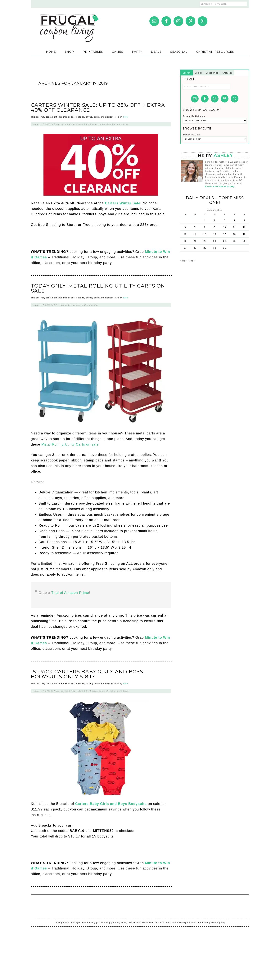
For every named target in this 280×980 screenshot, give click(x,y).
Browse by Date (191, 135)
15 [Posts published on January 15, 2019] (205, 234)
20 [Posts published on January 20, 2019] (185, 241)
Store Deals (122, 124)
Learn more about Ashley (220, 186)
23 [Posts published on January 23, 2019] (215, 241)
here (126, 117)
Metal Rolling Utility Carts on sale (70, 444)
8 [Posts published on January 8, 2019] (205, 227)
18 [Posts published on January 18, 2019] (234, 234)
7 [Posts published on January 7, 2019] (195, 227)
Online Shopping (107, 124)
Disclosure (135, 923)
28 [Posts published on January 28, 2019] (195, 248)
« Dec (183, 261)
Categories (212, 73)
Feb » (192, 261)
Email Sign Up (218, 923)
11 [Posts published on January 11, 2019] (234, 227)
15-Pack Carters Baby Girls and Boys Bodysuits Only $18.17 (87, 674)
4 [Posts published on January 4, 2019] (234, 220)
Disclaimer (148, 923)
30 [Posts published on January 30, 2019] (215, 248)
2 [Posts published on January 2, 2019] (215, 220)
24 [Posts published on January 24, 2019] (224, 241)
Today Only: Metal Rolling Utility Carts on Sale (98, 288)
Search (187, 73)
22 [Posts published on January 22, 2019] (205, 241)
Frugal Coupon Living (69, 23)
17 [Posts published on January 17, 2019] (224, 234)
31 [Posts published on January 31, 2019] (224, 248)
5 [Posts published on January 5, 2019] (244, 220)
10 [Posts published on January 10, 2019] (224, 227)
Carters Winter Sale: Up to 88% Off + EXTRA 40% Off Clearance (98, 107)
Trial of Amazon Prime (70, 593)
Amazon (77, 305)
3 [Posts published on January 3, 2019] (225, 220)
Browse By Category (194, 116)
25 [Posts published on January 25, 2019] (234, 241)
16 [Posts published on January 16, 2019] (215, 234)
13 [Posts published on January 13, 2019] (185, 234)
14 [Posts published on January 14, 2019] (195, 234)
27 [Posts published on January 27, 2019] (185, 248)
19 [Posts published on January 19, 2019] (244, 234)
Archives (227, 73)
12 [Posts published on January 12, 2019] (244, 227)
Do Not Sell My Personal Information (190, 923)
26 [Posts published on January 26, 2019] (244, 241)
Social (198, 73)
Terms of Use (162, 923)
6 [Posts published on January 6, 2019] (185, 227)
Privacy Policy (120, 923)
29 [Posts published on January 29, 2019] (205, 248)
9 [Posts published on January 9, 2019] (215, 227)
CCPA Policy (104, 923)
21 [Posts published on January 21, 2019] (195, 241)
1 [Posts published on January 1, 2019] (205, 220)
